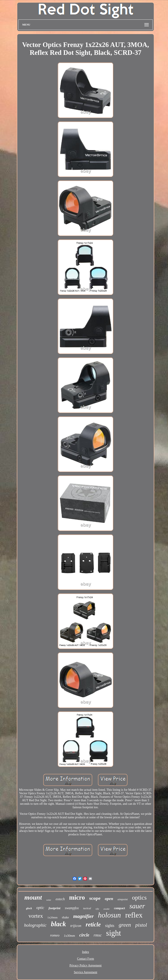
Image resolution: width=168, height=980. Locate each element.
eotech (60, 899)
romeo (55, 935)
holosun (109, 915)
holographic (35, 925)
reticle (93, 924)
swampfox (72, 908)
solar (49, 900)
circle (84, 935)
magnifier (83, 916)
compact (120, 908)
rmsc (98, 935)
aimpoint (122, 899)
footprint (54, 908)
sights (110, 926)
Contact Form (85, 959)
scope (95, 898)
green (125, 925)
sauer (137, 906)
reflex (134, 915)
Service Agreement (86, 972)
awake (107, 909)
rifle (97, 909)
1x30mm (69, 936)
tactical (87, 908)
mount (33, 897)
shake (65, 917)
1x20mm (52, 917)
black (59, 924)
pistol (141, 925)
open (109, 899)
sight (114, 933)
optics (139, 898)
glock (29, 908)
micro (77, 897)
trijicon (76, 926)
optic (40, 908)
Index (86, 952)
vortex (36, 916)
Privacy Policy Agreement (86, 965)
